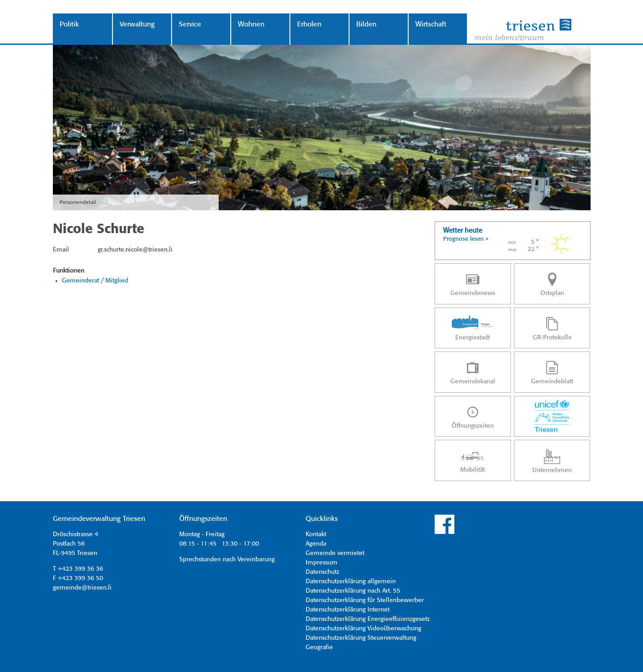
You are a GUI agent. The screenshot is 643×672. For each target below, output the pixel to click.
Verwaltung (137, 24)
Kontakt (316, 534)
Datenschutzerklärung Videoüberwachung (363, 629)
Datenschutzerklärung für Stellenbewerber (365, 600)
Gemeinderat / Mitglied (95, 281)
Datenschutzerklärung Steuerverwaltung (361, 638)
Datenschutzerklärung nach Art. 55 (353, 591)
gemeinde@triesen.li (82, 588)
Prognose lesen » (466, 239)
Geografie (319, 647)
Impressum (321, 563)
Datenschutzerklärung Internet (347, 610)
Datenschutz (322, 572)
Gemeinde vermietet (335, 553)
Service (190, 24)
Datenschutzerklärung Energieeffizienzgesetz (368, 619)
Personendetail (78, 202)
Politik (69, 24)
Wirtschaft (431, 24)
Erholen (309, 24)
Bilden (366, 24)
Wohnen (251, 24)
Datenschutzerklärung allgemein (351, 581)
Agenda (316, 544)
